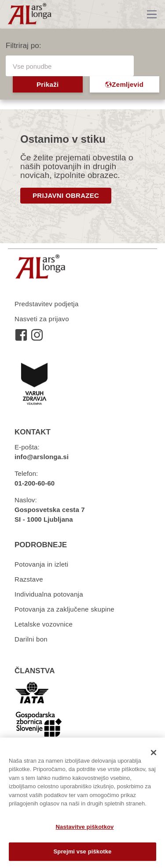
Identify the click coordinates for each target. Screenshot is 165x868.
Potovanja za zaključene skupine (64, 609)
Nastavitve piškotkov (85, 827)
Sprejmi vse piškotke (83, 851)
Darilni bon (31, 639)
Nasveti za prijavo (42, 319)
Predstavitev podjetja (47, 304)
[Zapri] (154, 753)
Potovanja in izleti (41, 564)
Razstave (29, 579)
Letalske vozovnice (44, 624)
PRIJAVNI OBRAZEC (66, 195)
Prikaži (48, 84)
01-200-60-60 (35, 483)
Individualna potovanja (49, 594)
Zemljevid (124, 84)
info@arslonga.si (42, 457)
